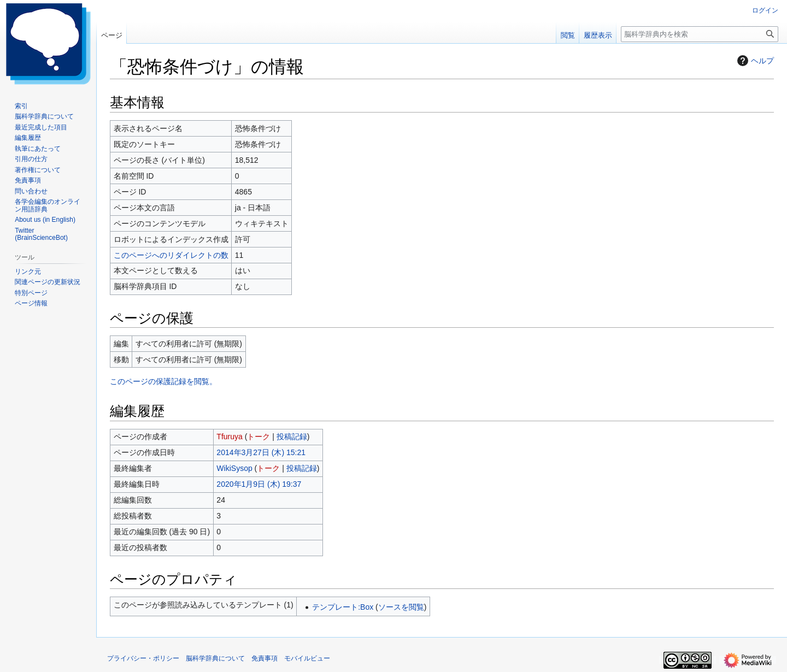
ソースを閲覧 (401, 607)
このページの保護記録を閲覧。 (163, 381)
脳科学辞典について (215, 658)
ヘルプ (754, 61)
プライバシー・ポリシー (143, 658)
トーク (259, 437)
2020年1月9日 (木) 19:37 (259, 484)
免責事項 (265, 658)
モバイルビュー (307, 658)
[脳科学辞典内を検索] (700, 34)
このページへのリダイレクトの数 (171, 255)
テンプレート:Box (343, 607)
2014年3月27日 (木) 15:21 (261, 452)
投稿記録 (292, 437)
